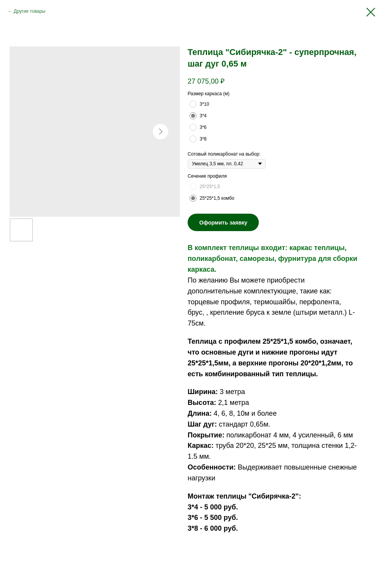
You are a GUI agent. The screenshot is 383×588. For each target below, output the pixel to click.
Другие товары (29, 11)
